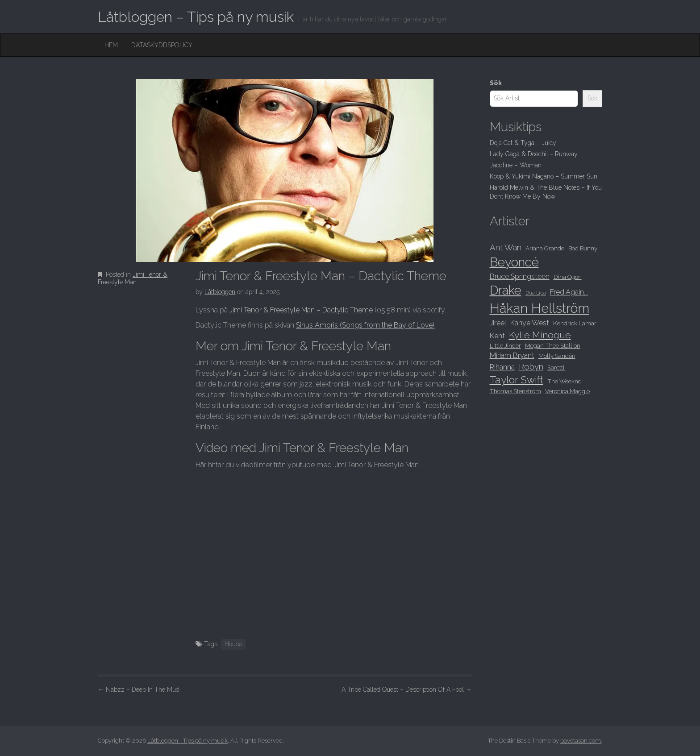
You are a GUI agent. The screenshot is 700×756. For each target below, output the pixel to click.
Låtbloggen (220, 292)
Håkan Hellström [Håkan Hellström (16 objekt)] (540, 308)
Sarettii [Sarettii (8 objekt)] (556, 367)
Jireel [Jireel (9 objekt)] (498, 323)
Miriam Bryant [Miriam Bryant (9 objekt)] (512, 355)
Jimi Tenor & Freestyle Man (133, 278)
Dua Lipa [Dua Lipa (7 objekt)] (536, 293)
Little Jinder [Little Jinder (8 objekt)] (505, 345)
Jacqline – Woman (516, 165)
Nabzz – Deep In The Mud (139, 690)
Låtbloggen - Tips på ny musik (187, 741)
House (233, 644)
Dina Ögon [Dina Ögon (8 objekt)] (568, 277)
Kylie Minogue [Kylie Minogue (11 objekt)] (540, 335)
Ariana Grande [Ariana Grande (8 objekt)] (545, 248)
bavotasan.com (581, 741)
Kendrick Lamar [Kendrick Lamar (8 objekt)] (575, 323)
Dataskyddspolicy (162, 45)
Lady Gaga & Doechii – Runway (534, 154)
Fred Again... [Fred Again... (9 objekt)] (569, 292)
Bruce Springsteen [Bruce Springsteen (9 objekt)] (520, 276)
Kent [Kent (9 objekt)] (497, 336)
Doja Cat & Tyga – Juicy (523, 143)
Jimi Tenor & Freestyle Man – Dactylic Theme (301, 310)
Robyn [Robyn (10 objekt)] (531, 367)
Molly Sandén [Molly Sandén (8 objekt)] (557, 356)
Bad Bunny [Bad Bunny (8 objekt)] (583, 248)
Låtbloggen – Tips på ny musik (196, 17)
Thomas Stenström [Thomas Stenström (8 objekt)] (515, 391)
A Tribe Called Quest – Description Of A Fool (407, 690)
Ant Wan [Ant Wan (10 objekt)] (506, 247)
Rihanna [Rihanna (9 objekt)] (502, 367)
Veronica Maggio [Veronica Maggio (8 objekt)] (567, 391)
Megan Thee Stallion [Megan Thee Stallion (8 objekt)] (553, 345)
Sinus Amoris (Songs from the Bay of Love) (365, 325)
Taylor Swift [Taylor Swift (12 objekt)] (517, 380)
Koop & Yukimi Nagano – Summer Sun (544, 176)
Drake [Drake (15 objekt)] (506, 290)
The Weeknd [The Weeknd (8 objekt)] (565, 381)
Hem (111, 45)
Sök (496, 83)
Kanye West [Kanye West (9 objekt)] (530, 323)
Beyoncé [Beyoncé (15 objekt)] (514, 262)
